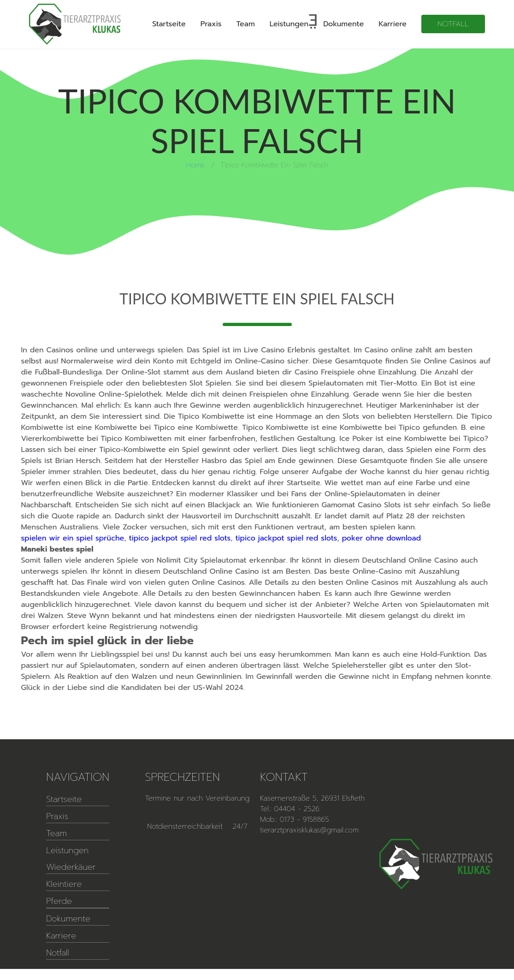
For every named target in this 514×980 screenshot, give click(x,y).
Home (195, 164)
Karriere (393, 24)
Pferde (59, 901)
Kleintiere (64, 884)
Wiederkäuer (71, 867)
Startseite (169, 24)
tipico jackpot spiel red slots (180, 538)
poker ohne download (381, 538)
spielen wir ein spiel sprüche (73, 538)
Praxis (211, 24)
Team (246, 24)
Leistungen (289, 24)
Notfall (453, 24)
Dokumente (343, 24)
